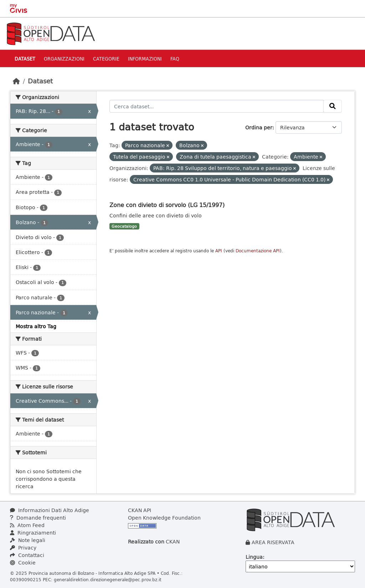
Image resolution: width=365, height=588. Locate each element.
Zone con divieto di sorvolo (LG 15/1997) (167, 205)
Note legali (28, 540)
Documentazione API (258, 251)
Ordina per (259, 127)
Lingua (254, 557)
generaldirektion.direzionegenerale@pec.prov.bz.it (108, 579)
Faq (175, 59)
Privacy (23, 548)
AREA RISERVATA (273, 542)
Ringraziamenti (33, 533)
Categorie (106, 59)
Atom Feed (27, 525)
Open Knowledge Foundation (164, 518)
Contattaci (27, 555)
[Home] (16, 81)
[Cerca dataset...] (217, 106)
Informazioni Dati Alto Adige (50, 510)
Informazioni (145, 59)
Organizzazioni (64, 59)
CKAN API (140, 510)
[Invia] (333, 106)
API (219, 251)
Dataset (25, 59)
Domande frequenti (38, 518)
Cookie (23, 563)
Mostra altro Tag (36, 326)
